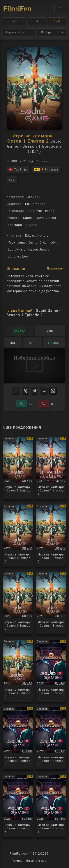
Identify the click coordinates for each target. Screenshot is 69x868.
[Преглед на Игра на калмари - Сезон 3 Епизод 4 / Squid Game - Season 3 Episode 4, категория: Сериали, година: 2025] (51, 671)
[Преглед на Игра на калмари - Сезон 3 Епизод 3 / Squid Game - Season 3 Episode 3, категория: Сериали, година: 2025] (51, 738)
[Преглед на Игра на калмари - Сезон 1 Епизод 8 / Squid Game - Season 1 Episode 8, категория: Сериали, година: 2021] (51, 603)
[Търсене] (19, 32)
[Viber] (44, 391)
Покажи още (55, 269)
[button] (15, 21)
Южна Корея (35, 204)
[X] (25, 391)
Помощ (17, 861)
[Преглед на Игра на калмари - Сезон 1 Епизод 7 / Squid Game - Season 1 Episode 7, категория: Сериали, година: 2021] (18, 603)
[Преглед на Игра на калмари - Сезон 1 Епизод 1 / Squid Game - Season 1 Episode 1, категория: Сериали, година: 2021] (51, 468)
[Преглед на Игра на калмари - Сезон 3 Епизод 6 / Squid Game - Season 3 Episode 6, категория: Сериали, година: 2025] (18, 806)
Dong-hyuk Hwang (40, 211)
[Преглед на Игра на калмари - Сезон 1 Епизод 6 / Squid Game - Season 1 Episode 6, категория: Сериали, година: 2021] (51, 536)
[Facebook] (16, 391)
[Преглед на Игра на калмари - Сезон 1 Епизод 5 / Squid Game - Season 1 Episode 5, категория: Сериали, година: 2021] (18, 536)
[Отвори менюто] (60, 8)
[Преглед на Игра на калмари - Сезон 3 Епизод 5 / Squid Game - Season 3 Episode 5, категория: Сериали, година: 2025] (18, 738)
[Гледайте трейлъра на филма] (18, 169)
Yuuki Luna (16, 242)
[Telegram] (35, 391)
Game (40, 218)
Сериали (34, 197)
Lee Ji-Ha (15, 249)
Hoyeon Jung (37, 249)
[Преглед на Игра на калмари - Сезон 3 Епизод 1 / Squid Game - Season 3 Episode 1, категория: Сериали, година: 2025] (51, 806)
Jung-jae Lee (18, 256)
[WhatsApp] (53, 391)
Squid (27, 218)
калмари (15, 225)
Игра (52, 218)
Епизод (32, 225)
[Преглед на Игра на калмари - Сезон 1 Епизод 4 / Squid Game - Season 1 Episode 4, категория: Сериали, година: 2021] (18, 671)
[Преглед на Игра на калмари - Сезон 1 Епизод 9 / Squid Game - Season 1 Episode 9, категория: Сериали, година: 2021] (18, 468)
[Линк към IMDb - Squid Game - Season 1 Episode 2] (46, 169)
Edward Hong (35, 235)
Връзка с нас (36, 861)
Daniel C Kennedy (42, 242)
